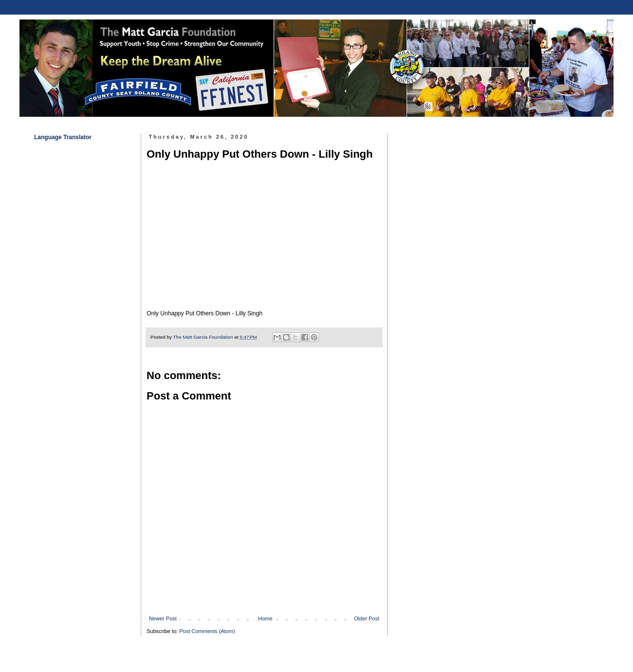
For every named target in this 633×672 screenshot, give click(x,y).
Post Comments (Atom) (207, 631)
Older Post (367, 618)
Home (265, 618)
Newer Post (163, 618)
